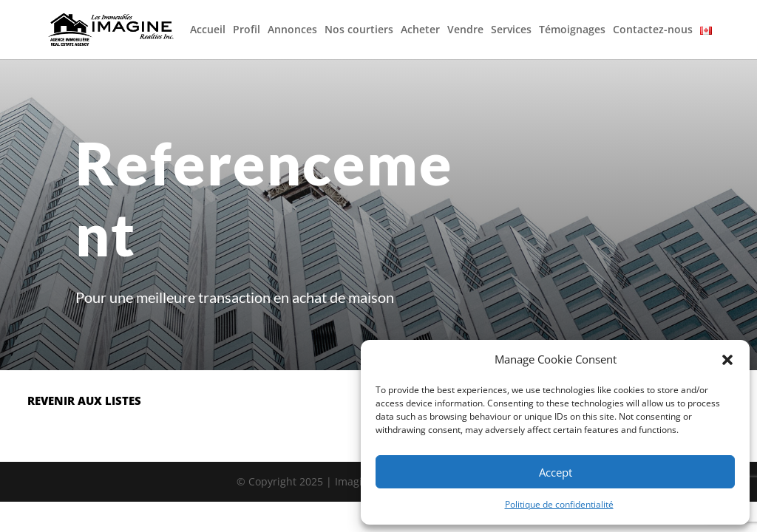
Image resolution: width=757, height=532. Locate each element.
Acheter (420, 30)
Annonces (292, 30)
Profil (247, 30)
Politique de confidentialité (559, 504)
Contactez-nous (653, 30)
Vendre (465, 30)
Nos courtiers (359, 30)
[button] (727, 360)
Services (511, 30)
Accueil (208, 30)
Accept (556, 472)
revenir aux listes (84, 400)
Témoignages (572, 30)
